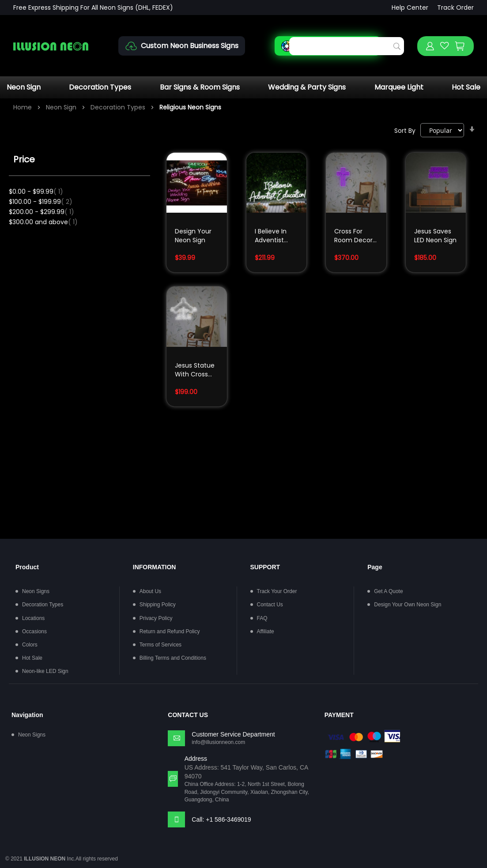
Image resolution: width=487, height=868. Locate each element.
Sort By (405, 131)
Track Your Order (277, 591)
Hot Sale (466, 87)
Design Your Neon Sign (193, 236)
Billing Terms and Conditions (173, 658)
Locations (33, 618)
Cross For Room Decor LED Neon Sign (355, 236)
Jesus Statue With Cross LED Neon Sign (196, 370)
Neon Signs (36, 591)
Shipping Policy (158, 605)
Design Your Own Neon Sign (408, 605)
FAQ (262, 618)
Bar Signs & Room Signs (200, 87)
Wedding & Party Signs (307, 87)
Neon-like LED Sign (45, 671)
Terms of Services (160, 645)
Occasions (34, 631)
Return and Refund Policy (170, 631)
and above (43, 222)
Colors (30, 645)
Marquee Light (399, 87)
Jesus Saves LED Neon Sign (435, 236)
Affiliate (266, 631)
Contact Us (270, 605)
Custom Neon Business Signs (190, 46)
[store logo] (51, 46)
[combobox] (347, 46)
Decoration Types (100, 87)
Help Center (410, 8)
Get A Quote (388, 591)
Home (23, 107)
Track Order (455, 8)
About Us (150, 591)
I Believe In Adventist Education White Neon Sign (273, 236)
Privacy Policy (156, 618)
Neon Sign (24, 87)
